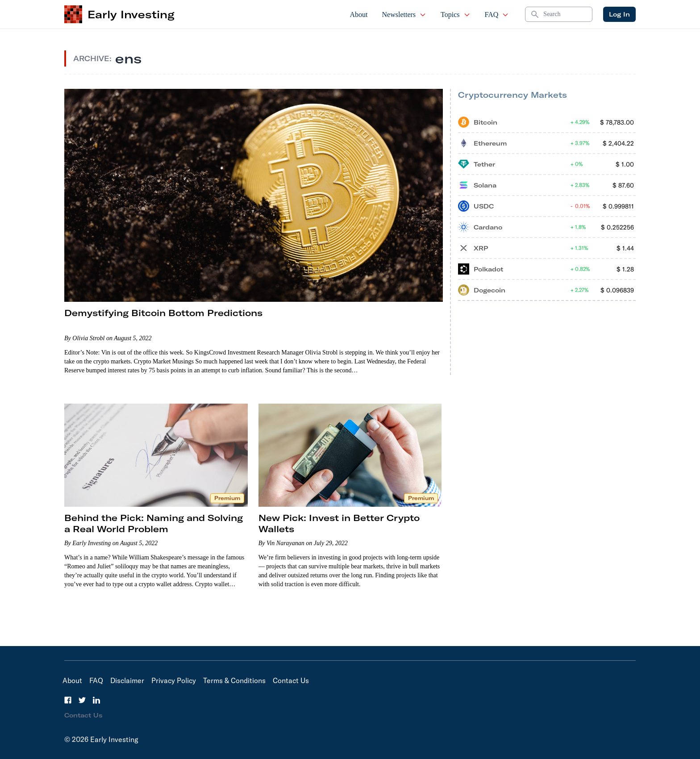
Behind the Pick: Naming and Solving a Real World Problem (154, 523)
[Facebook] (68, 700)
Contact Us (291, 680)
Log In (619, 14)
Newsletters (404, 15)
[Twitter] (82, 700)
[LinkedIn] (96, 700)
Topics (455, 15)
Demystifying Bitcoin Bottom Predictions (163, 313)
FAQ (497, 15)
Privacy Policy (174, 680)
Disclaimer (127, 680)
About (359, 15)
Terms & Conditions (234, 680)
